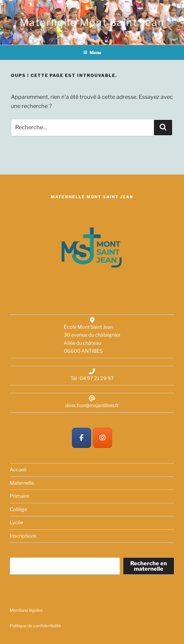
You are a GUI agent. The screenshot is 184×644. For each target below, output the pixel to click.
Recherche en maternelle (149, 566)
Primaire (19, 496)
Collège (18, 509)
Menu (92, 52)
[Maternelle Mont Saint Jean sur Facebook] (82, 438)
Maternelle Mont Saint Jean (92, 22)
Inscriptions (23, 536)
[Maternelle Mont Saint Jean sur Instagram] (103, 438)
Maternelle (22, 483)
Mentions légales (26, 610)
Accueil (18, 470)
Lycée (16, 523)
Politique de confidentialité (35, 626)
